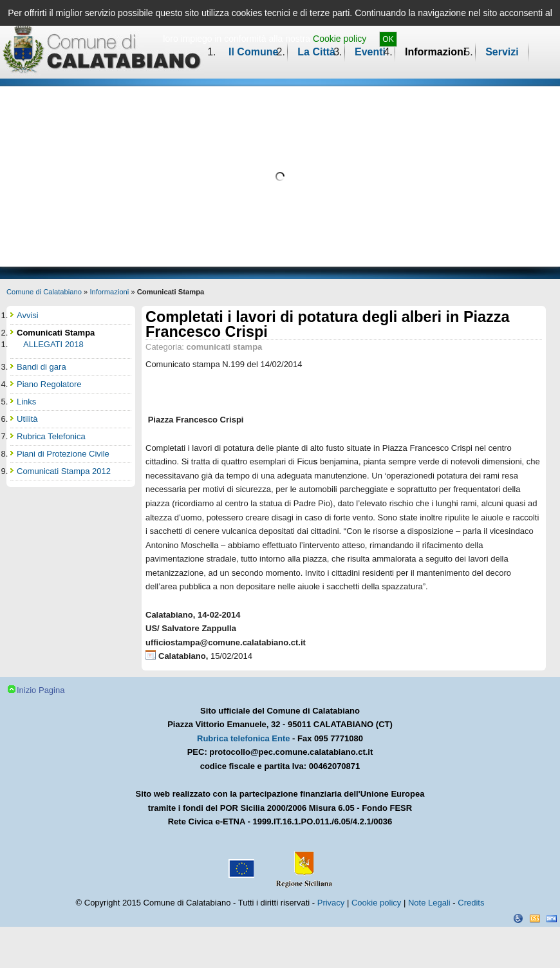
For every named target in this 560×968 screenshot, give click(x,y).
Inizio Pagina (41, 690)
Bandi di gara (42, 367)
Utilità (27, 419)
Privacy (331, 903)
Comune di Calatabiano (44, 292)
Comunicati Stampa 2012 (64, 471)
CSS (535, 918)
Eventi (370, 52)
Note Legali (429, 903)
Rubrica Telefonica (51, 436)
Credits (471, 903)
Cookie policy (340, 39)
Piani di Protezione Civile (63, 454)
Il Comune (253, 52)
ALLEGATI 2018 (53, 344)
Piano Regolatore (49, 384)
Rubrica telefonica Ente (243, 738)
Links (26, 402)
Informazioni (435, 52)
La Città (316, 52)
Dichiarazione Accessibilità (518, 918)
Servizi (502, 52)
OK (388, 39)
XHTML (552, 918)
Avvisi (28, 315)
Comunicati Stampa (56, 333)
